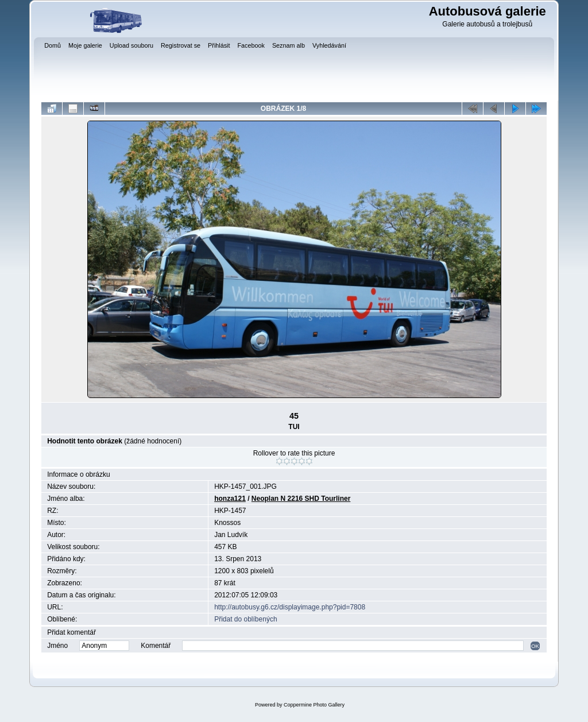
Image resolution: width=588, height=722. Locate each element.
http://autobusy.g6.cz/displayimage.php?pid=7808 (290, 607)
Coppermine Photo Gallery (314, 705)
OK (535, 646)
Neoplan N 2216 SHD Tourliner (301, 499)
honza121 (230, 499)
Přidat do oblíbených (245, 619)
